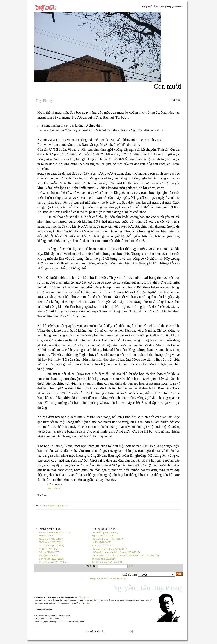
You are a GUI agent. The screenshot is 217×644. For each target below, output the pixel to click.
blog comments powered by (108, 578)
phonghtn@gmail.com (171, 6)
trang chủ (147, 6)
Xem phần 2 (54, 488)
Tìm (131, 566)
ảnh (156, 6)
